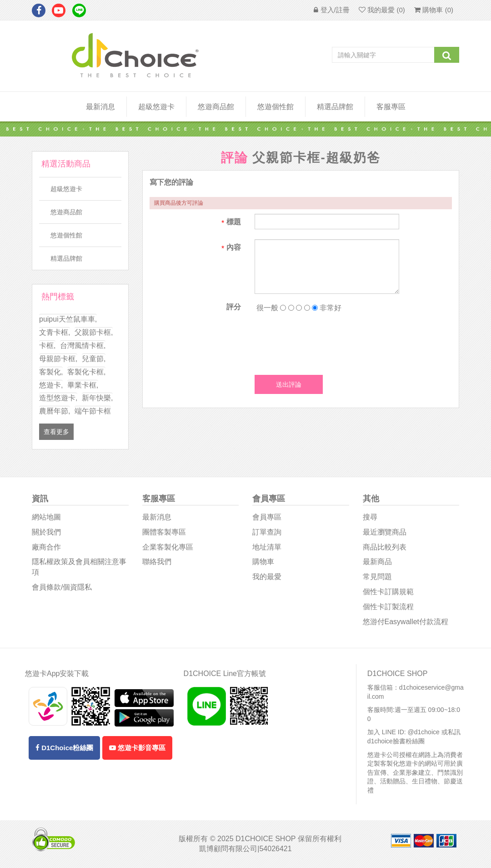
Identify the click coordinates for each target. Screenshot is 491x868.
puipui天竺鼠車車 (68, 319)
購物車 (263, 562)
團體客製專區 (164, 532)
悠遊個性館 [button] (276, 107)
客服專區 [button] (391, 107)
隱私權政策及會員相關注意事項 (79, 567)
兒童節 (94, 359)
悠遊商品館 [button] (216, 107)
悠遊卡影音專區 (137, 748)
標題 (234, 222)
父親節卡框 (94, 332)
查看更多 (56, 432)
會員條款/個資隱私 (62, 587)
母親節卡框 (58, 359)
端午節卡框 (93, 411)
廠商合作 (46, 547)
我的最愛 (267, 577)
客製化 (51, 372)
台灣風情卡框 (83, 346)
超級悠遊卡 (156, 107)
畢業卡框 (83, 385)
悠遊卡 (51, 385)
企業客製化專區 (168, 547)
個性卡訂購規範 (388, 592)
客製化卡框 (86, 372)
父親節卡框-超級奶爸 (316, 158)
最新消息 (100, 107)
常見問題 (377, 577)
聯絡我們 (157, 562)
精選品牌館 (335, 107)
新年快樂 (97, 398)
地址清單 (267, 547)
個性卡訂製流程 (388, 607)
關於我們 (46, 532)
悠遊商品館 (66, 212)
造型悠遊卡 (58, 398)
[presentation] (324, 341)
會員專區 (267, 517)
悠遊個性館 (66, 235)
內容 (234, 247)
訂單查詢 (267, 532)
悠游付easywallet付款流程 (406, 622)
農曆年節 (55, 411)
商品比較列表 (385, 547)
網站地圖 (46, 517)
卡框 (47, 346)
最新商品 (377, 562)
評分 (234, 307)
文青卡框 (55, 332)
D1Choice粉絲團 (64, 748)
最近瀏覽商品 (385, 532)
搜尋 (370, 517)
